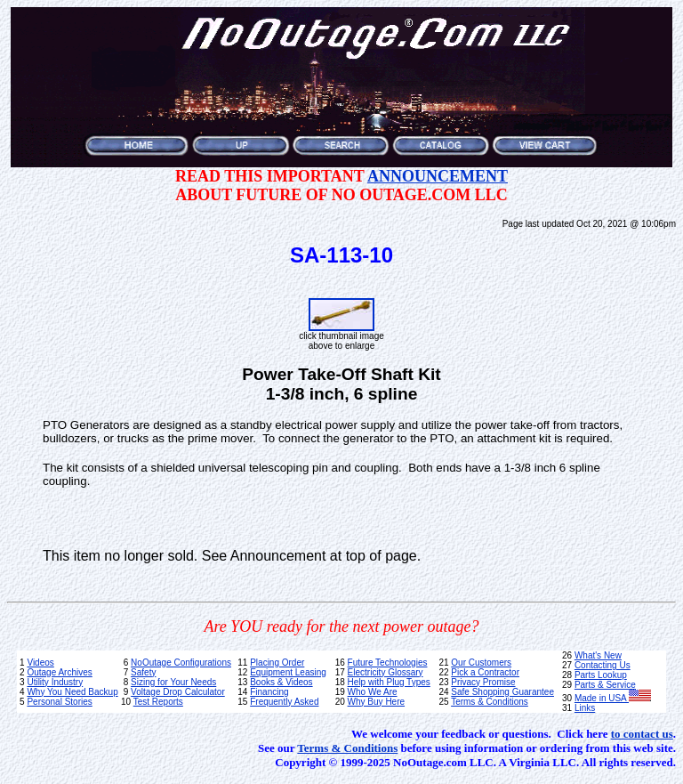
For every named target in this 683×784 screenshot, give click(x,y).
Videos (40, 663)
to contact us (642, 734)
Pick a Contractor (485, 672)
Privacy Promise (483, 682)
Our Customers (481, 663)
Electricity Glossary (386, 672)
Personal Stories (59, 702)
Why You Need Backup (72, 692)
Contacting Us (603, 665)
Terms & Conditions (490, 702)
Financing (269, 692)
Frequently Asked (284, 702)
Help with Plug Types (389, 682)
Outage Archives (59, 672)
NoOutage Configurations (181, 663)
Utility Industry (55, 682)
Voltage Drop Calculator (178, 692)
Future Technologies (388, 663)
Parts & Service (605, 685)
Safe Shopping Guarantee (502, 692)
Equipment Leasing (288, 672)
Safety (143, 672)
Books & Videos (281, 682)
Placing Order (277, 663)
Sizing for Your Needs (173, 682)
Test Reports (158, 702)
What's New (598, 655)
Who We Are (373, 692)
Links (585, 708)
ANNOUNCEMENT (438, 176)
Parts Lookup (601, 675)
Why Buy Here (376, 702)
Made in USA (613, 698)
